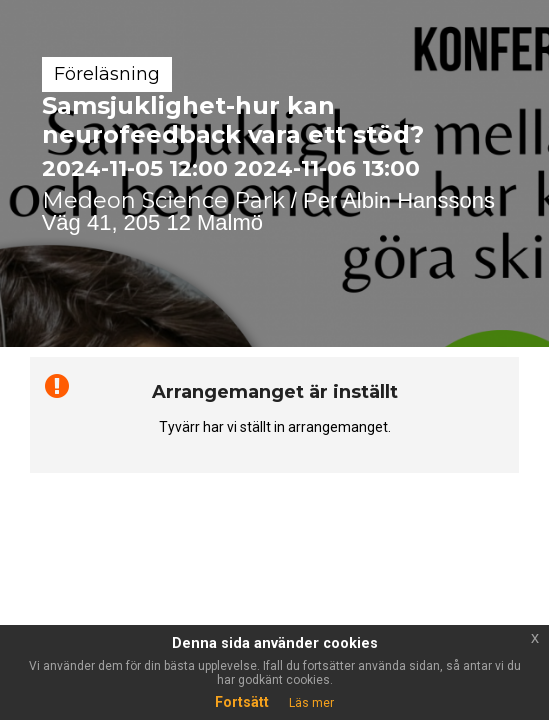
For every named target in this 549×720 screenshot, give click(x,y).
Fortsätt (242, 702)
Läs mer (311, 703)
